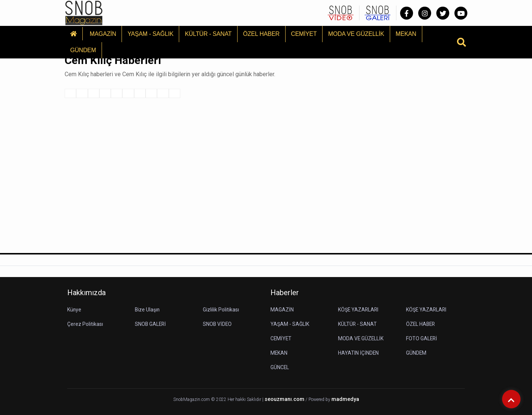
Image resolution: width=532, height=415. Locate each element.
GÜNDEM (83, 50)
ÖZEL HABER (261, 34)
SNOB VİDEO (218, 324)
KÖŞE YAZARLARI (359, 310)
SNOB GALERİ (151, 324)
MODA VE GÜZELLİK (356, 34)
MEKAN (406, 34)
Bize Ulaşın (148, 310)
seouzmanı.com (284, 399)
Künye (74, 310)
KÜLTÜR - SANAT (208, 34)
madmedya (345, 399)
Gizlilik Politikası (221, 310)
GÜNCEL (280, 367)
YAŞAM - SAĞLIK (150, 34)
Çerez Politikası (85, 324)
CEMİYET (304, 34)
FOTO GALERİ (422, 338)
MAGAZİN (103, 34)
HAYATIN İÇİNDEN (359, 353)
